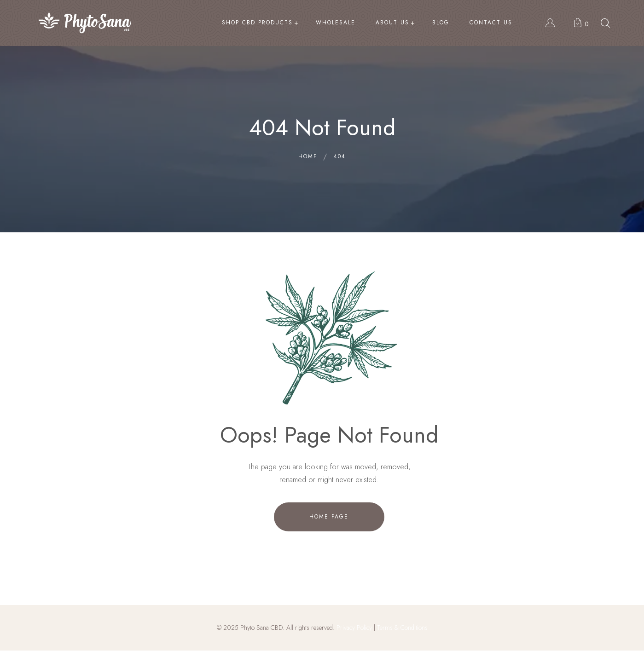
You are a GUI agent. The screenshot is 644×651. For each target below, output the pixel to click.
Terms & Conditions (402, 628)
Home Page (329, 517)
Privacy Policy (354, 628)
